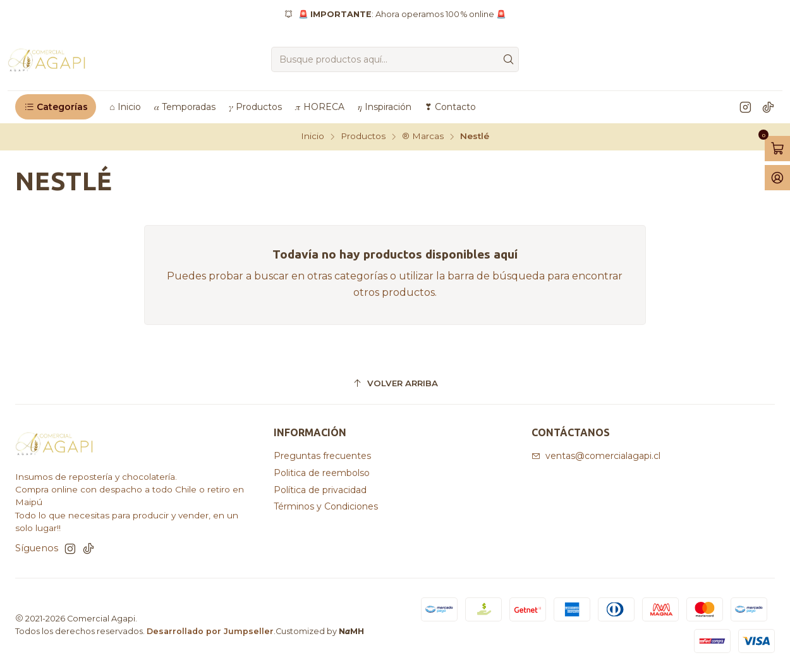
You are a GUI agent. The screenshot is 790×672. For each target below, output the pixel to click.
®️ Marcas (423, 137)
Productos (363, 137)
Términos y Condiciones (326, 506)
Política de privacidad (320, 490)
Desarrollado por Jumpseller (210, 631)
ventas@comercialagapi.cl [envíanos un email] (596, 456)
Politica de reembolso (322, 473)
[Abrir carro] (777, 149)
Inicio (313, 137)
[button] (56, 107)
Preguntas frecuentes (322, 456)
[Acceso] (777, 178)
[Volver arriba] (395, 384)
